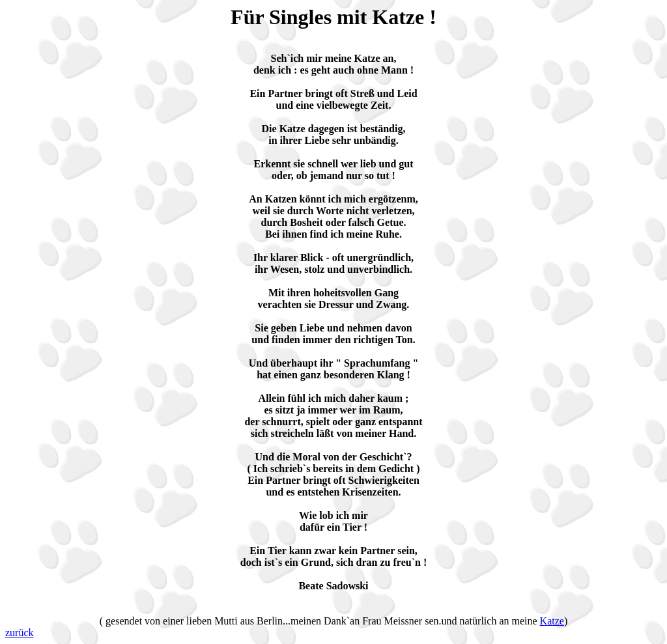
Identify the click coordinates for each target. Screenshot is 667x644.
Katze (552, 621)
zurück (20, 633)
